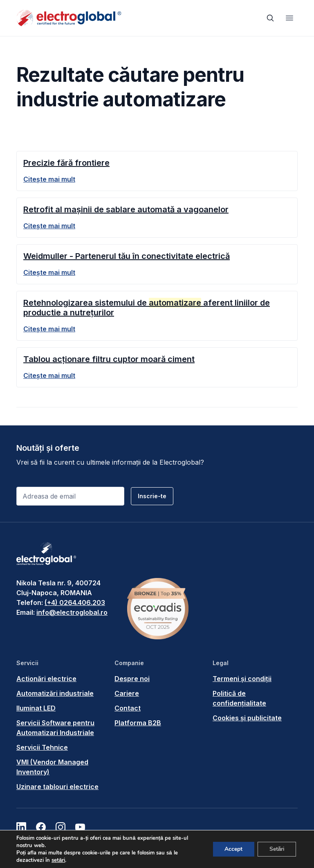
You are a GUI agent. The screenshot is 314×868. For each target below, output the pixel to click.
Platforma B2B (138, 723)
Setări (276, 849)
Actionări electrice (46, 679)
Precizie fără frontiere (66, 163)
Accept (231, 849)
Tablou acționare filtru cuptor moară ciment (109, 359)
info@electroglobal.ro (72, 612)
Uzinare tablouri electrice (57, 787)
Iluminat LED (36, 708)
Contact (128, 708)
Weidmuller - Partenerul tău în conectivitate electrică (127, 256)
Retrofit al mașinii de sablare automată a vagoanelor (126, 209)
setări (58, 860)
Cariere (127, 693)
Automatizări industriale (55, 693)
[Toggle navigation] (289, 18)
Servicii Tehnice (42, 747)
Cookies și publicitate (247, 718)
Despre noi (132, 679)
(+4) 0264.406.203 (75, 603)
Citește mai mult (49, 179)
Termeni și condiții (242, 679)
